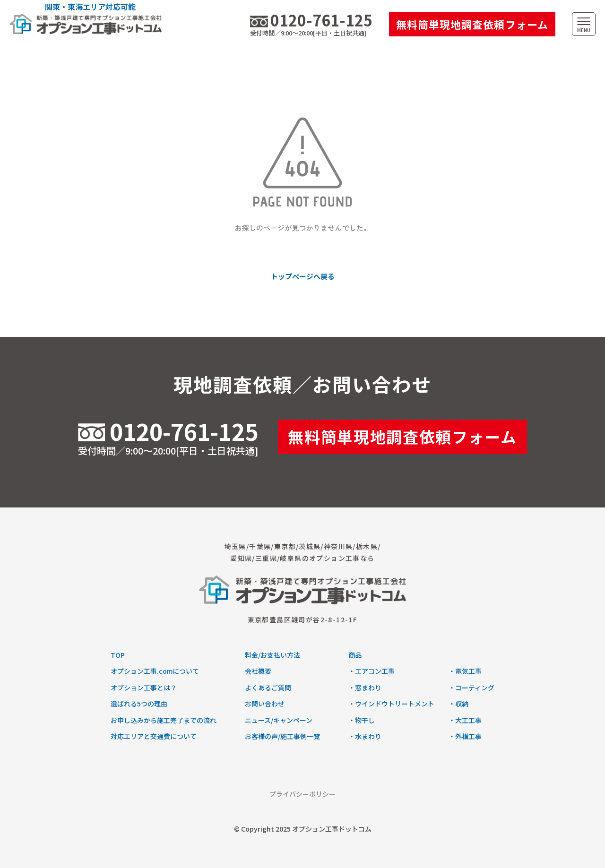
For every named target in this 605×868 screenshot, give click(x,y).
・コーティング (471, 688)
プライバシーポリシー (302, 794)
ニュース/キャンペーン (279, 720)
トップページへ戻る (303, 276)
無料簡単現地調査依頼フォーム (472, 24)
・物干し (362, 720)
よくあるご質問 (268, 688)
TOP (118, 655)
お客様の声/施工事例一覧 (282, 736)
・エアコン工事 (372, 671)
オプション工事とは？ (144, 688)
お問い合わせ (265, 704)
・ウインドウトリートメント (391, 704)
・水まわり (365, 736)
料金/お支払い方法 (272, 655)
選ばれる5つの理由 (139, 704)
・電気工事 (465, 671)
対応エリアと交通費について (154, 736)
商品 (355, 655)
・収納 (458, 704)
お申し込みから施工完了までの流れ (164, 720)
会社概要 (258, 671)
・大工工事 (465, 720)
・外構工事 (465, 736)
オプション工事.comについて (155, 671)
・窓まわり (365, 688)
